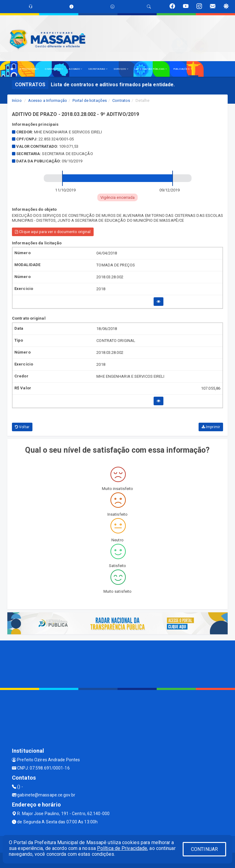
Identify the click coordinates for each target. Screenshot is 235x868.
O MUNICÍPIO (54, 69)
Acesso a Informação (48, 100)
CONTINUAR (204, 849)
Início (17, 100)
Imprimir (211, 427)
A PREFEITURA (29, 69)
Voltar (22, 427)
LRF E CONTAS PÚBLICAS (151, 69)
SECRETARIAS (98, 69)
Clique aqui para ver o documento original (53, 232)
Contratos (121, 100)
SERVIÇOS (121, 69)
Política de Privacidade (122, 848)
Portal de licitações (90, 100)
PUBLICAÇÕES (183, 69)
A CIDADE (75, 69)
